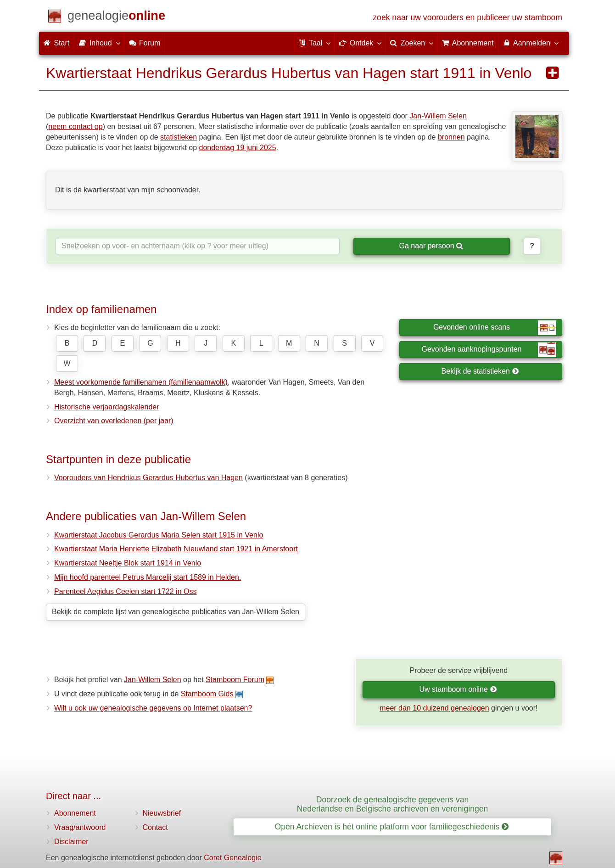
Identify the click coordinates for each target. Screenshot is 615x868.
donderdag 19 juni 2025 (238, 148)
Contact (155, 827)
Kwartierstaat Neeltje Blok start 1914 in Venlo (128, 563)
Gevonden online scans (495, 328)
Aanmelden (530, 43)
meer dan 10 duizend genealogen (434, 708)
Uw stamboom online (458, 689)
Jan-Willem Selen (438, 116)
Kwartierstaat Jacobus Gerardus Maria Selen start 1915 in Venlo (159, 535)
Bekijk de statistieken (480, 371)
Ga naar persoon (431, 246)
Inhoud (99, 43)
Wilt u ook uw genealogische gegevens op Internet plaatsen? (153, 708)
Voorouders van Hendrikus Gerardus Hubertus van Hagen (148, 478)
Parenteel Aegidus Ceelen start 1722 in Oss (125, 591)
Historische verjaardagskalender (107, 407)
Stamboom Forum (235, 680)
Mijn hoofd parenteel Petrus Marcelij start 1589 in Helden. (148, 577)
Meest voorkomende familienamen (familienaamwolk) (141, 382)
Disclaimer (71, 842)
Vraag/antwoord (80, 827)
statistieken (179, 137)
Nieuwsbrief (162, 813)
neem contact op (75, 126)
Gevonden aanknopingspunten (489, 350)
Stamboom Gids (207, 694)
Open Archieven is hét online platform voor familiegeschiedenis (392, 827)
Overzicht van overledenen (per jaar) (114, 421)
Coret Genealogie (232, 858)
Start (56, 43)
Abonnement (75, 813)
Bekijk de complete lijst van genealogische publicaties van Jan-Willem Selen (176, 612)
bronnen (451, 137)
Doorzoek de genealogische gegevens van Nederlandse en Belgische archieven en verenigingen (393, 804)
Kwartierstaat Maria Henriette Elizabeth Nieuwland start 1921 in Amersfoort (176, 549)
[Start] (116, 17)
